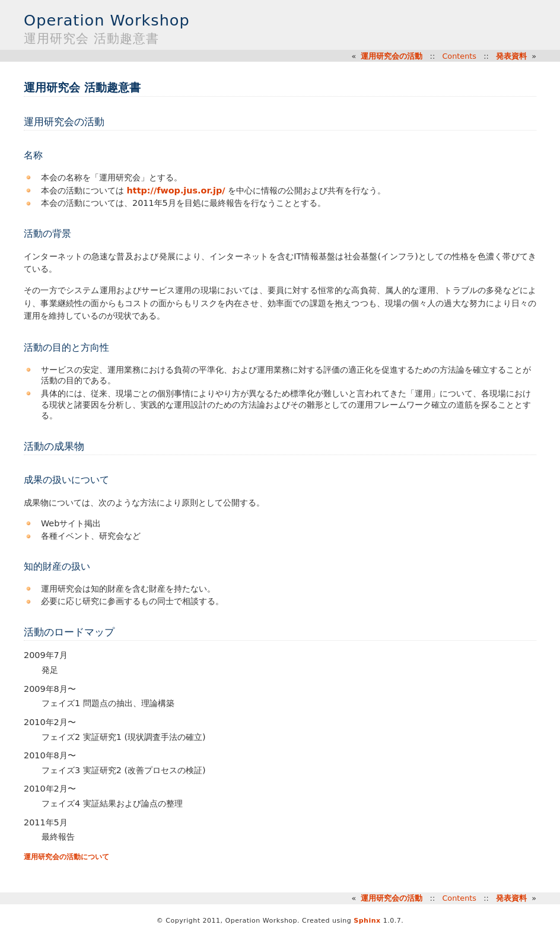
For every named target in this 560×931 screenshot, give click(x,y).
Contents (459, 56)
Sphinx (367, 921)
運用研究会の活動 (392, 56)
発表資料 (511, 56)
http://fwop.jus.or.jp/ (176, 190)
